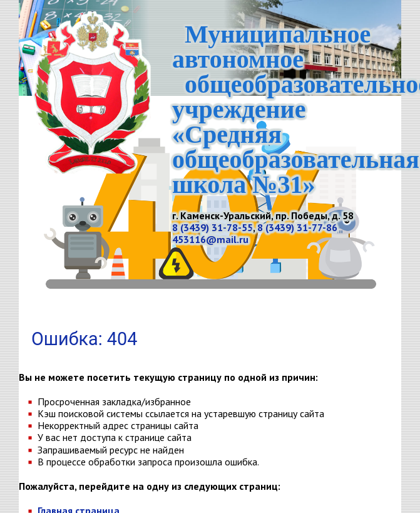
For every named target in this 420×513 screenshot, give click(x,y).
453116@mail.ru (210, 239)
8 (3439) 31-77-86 (297, 227)
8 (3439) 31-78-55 (213, 227)
